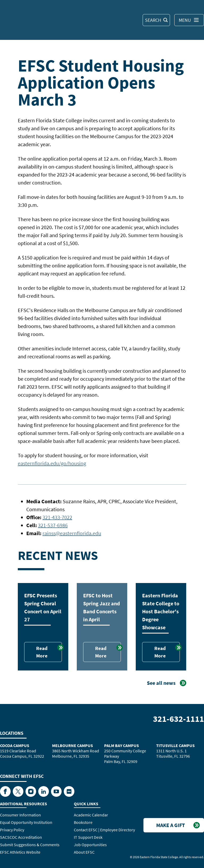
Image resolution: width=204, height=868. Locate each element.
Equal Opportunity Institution (26, 822)
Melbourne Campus (73, 745)
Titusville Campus (175, 745)
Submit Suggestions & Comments (30, 845)
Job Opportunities (90, 845)
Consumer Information (20, 815)
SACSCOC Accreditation (21, 837)
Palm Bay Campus (122, 745)
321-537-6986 (53, 525)
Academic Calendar (91, 815)
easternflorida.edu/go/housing (52, 463)
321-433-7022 (57, 517)
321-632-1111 (178, 719)
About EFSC (84, 852)
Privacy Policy (12, 830)
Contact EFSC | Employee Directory (104, 830)
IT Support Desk (88, 837)
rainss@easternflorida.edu (72, 533)
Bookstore (83, 822)
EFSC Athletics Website (20, 852)
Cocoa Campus (15, 745)
